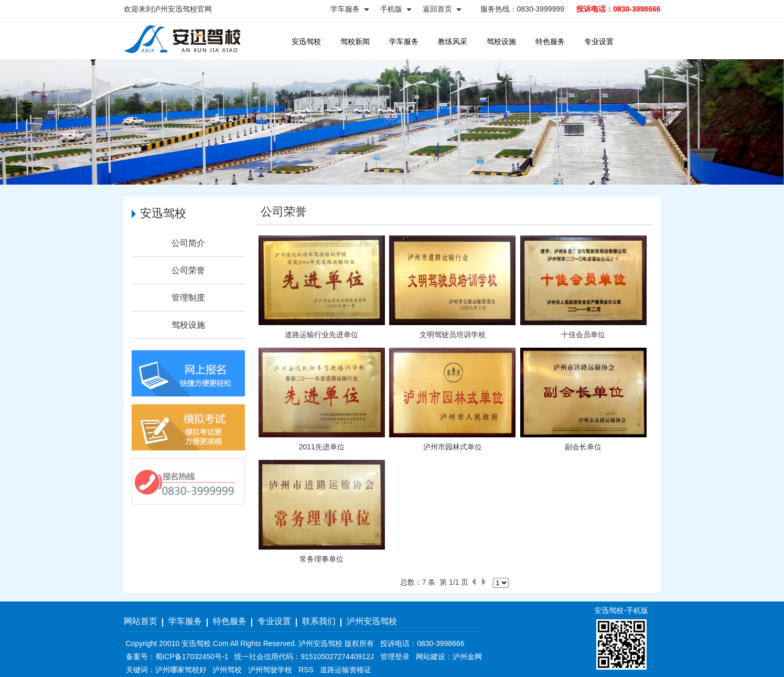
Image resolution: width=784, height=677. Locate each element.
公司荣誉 (188, 270)
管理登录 (395, 657)
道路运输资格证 (346, 670)
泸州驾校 (227, 670)
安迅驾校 (306, 41)
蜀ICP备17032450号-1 (192, 657)
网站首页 (141, 621)
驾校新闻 (355, 41)
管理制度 (188, 298)
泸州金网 (467, 657)
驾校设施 (501, 41)
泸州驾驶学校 (270, 670)
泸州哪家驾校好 (181, 670)
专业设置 (599, 41)
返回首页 (437, 9)
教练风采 (453, 41)
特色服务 (550, 41)
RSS (306, 670)
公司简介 (188, 243)
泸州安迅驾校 (372, 621)
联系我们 (319, 621)
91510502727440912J (337, 657)
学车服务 (404, 41)
